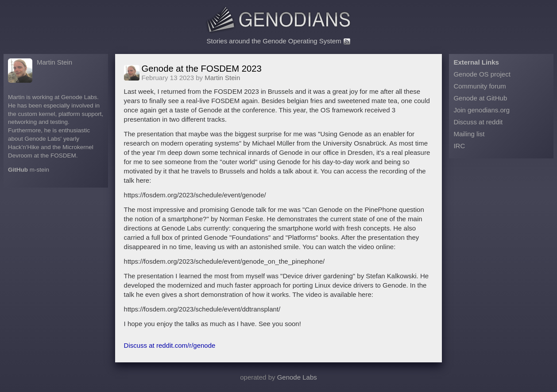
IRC (459, 146)
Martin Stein (54, 62)
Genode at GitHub (480, 98)
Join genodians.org (482, 110)
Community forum (480, 86)
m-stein (39, 170)
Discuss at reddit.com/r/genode (170, 345)
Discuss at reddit (478, 122)
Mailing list (469, 134)
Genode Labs (297, 377)
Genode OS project (482, 74)
